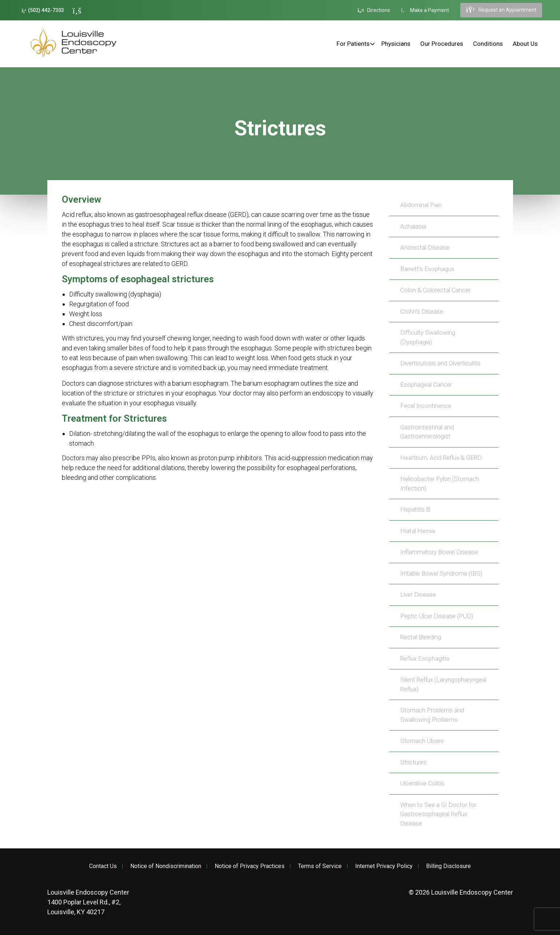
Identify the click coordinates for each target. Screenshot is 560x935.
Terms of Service (320, 866)
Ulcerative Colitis (422, 783)
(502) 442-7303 (43, 10)
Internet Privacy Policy (384, 866)
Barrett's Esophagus (427, 269)
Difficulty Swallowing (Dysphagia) (428, 337)
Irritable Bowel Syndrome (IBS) (441, 573)
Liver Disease (418, 594)
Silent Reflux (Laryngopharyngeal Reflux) (443, 684)
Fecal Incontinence (426, 406)
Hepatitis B (415, 509)
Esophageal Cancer (426, 385)
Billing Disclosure (448, 866)
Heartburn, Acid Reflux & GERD (441, 458)
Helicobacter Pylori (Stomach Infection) (440, 484)
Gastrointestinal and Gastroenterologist (427, 432)
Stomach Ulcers (422, 741)
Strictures (413, 762)
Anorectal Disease (425, 247)
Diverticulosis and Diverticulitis (440, 363)
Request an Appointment (501, 10)
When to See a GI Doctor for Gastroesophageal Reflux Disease (438, 814)
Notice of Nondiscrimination (166, 866)
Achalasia (413, 226)
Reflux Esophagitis (425, 659)
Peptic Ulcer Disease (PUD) (437, 616)
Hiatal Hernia (418, 531)
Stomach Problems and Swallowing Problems (432, 715)
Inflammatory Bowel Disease (439, 552)
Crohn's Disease (422, 311)
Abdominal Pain (421, 205)
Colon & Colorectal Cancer (435, 290)
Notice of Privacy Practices (250, 866)
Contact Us (103, 866)
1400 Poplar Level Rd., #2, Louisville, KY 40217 (88, 902)
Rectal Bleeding (421, 637)
